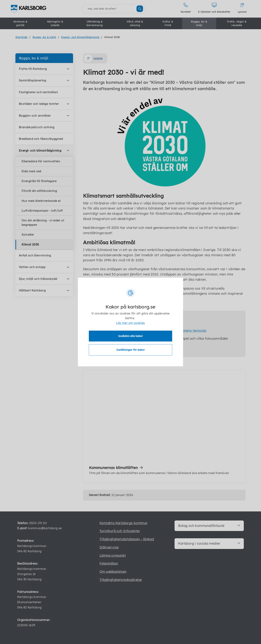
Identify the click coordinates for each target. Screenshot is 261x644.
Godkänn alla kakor (130, 336)
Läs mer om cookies (130, 323)
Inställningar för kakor (131, 350)
